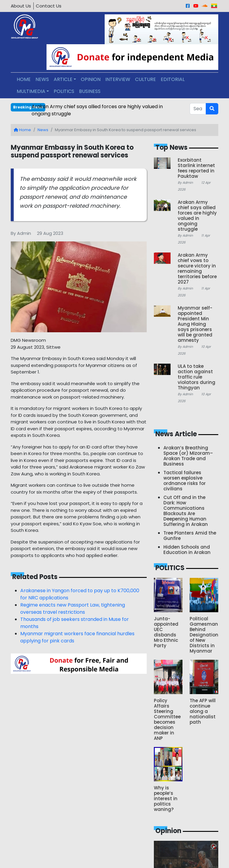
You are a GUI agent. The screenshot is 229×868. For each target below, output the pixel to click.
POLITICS (64, 91)
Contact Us (49, 6)
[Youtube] (196, 6)
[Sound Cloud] (205, 6)
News (43, 130)
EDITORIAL (173, 79)
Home (22, 130)
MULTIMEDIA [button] (31, 91)
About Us (21, 6)
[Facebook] (188, 6)
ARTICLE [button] (63, 79)
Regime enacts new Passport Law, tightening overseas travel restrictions (73, 608)
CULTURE (146, 79)
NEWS (42, 79)
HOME (24, 79)
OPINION (91, 79)
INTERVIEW (118, 79)
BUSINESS (90, 91)
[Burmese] (214, 6)
